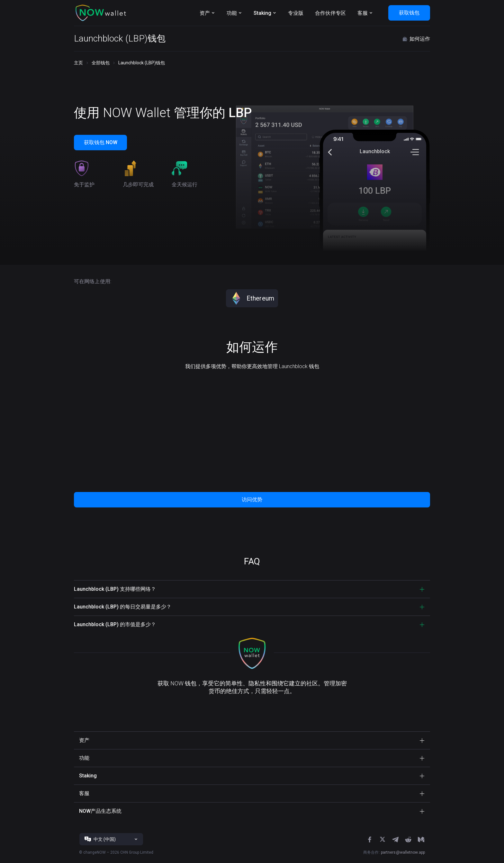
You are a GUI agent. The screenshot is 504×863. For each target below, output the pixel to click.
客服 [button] (84, 793)
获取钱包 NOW (101, 142)
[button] (101, 13)
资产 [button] (84, 740)
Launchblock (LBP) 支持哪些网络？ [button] (115, 589)
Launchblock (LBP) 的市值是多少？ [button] (115, 624)
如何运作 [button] (416, 39)
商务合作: (394, 852)
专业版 (296, 13)
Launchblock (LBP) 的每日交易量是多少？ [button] (123, 607)
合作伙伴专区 (330, 13)
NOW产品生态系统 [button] (100, 811)
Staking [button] (88, 776)
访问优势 (252, 500)
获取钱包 (409, 13)
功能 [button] (84, 758)
